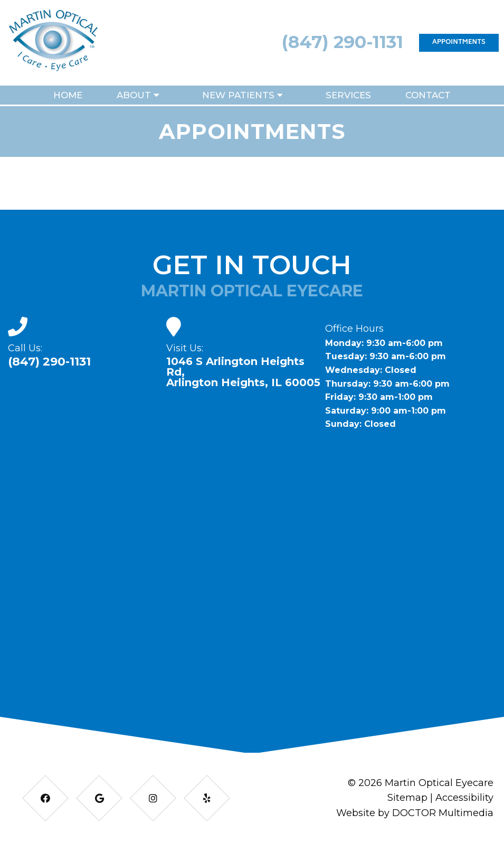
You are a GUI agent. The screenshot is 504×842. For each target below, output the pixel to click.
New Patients (238, 95)
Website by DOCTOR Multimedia (415, 813)
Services (348, 95)
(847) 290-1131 (343, 42)
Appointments (459, 43)
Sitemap (407, 798)
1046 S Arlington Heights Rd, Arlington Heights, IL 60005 (243, 372)
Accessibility (464, 798)
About (134, 95)
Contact (428, 95)
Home (68, 95)
